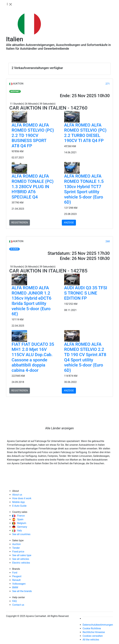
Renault (16, 580)
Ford (15, 573)
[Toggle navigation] (10, 4)
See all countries (21, 534)
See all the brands (22, 591)
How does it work (22, 498)
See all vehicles (21, 559)
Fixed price (18, 552)
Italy (17, 531)
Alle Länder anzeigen (60, 428)
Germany (20, 527)
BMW (15, 587)
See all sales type (22, 555)
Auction (17, 544)
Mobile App (19, 502)
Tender (16, 548)
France (18, 516)
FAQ (14, 601)
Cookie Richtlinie (92, 628)
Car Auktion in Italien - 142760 (48, 108)
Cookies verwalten (93, 636)
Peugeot (17, 576)
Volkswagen (19, 584)
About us (17, 495)
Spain (18, 519)
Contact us (18, 605)
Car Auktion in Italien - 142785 (48, 271)
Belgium (19, 523)
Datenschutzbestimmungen (98, 625)
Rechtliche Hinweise (94, 632)
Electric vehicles (21, 563)
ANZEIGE (69, 223)
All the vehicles (91, 640)
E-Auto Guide (19, 506)
